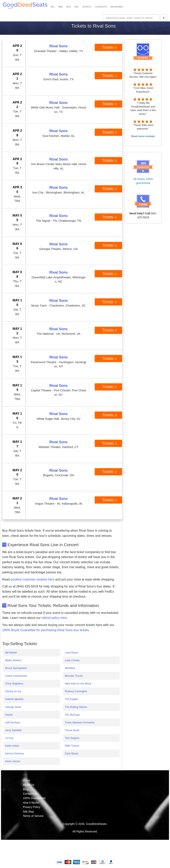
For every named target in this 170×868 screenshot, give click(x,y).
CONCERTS (101, 7)
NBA (61, 7)
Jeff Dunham (13, 722)
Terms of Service (33, 816)
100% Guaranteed (34, 798)
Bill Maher (11, 653)
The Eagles (71, 699)
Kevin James (13, 761)
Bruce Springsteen (16, 668)
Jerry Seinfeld (13, 730)
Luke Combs (72, 660)
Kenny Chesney (15, 753)
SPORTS (87, 7)
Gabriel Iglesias (14, 699)
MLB (68, 7)
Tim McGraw (72, 715)
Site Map (28, 812)
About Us (29, 785)
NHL (77, 7)
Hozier (9, 715)
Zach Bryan (72, 753)
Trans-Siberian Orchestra (80, 722)
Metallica (70, 668)
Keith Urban (12, 746)
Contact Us (30, 794)
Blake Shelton (13, 660)
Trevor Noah (72, 730)
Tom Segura (72, 738)
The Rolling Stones (76, 707)
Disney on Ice (13, 691)
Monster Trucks (74, 676)
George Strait (13, 707)
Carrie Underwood (16, 676)
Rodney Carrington (76, 691)
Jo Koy (9, 738)
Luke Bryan (71, 653)
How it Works (31, 803)
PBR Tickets (72, 746)
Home (27, 780)
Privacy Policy (32, 807)
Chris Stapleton (14, 684)
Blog (26, 789)
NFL (53, 7)
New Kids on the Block (78, 684)
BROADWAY (117, 7)
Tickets (109, 47)
